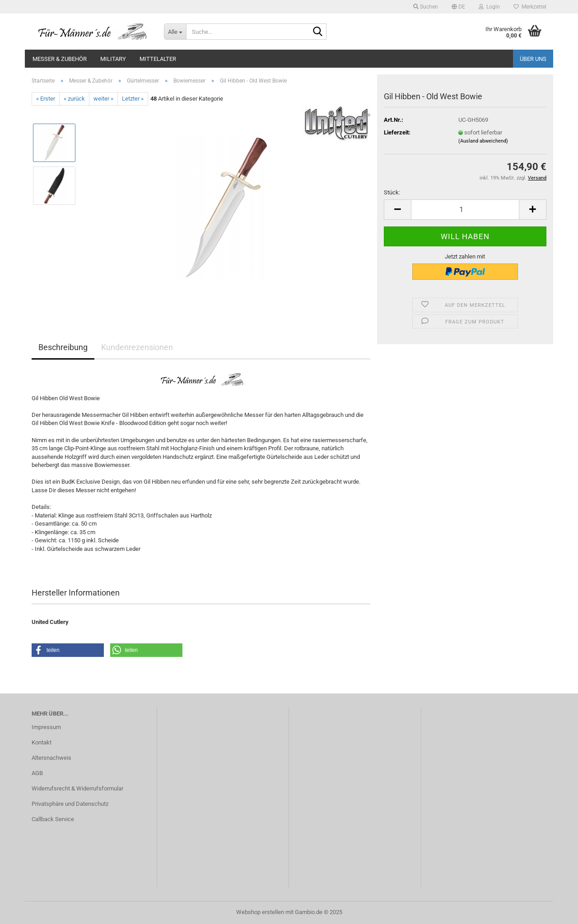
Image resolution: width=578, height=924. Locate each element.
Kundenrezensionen (137, 347)
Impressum (46, 727)
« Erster (46, 99)
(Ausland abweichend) (483, 141)
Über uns (533, 59)
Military (113, 59)
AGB (37, 773)
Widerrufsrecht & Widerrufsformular (77, 788)
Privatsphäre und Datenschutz (70, 804)
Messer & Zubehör (60, 59)
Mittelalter (158, 59)
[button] (458, 7)
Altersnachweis (51, 758)
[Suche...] (175, 32)
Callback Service (53, 819)
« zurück (74, 99)
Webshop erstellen (260, 912)
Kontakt (42, 742)
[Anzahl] (465, 210)
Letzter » (133, 99)
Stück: (392, 192)
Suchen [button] (426, 7)
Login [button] (489, 7)
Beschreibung (63, 347)
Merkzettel (530, 7)
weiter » (103, 99)
